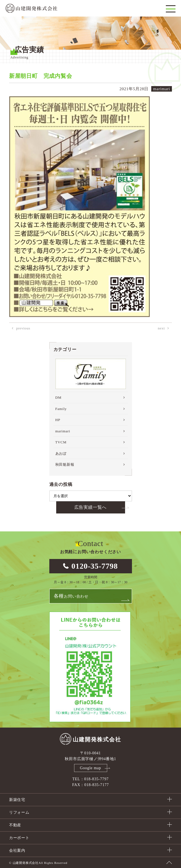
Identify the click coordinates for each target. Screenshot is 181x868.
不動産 (15, 825)
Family (61, 409)
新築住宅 (17, 800)
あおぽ (61, 453)
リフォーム (19, 812)
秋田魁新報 (65, 464)
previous (23, 328)
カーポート (19, 838)
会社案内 (17, 850)
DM (59, 397)
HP (58, 420)
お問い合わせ (71, 596)
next (161, 328)
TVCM (61, 442)
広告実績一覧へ (91, 507)
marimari (63, 431)
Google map (90, 768)
